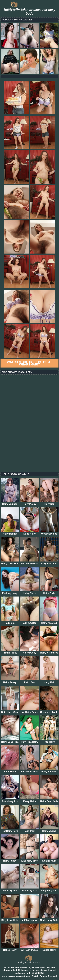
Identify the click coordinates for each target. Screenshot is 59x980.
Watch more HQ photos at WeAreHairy (29, 363)
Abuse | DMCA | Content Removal (40, 976)
